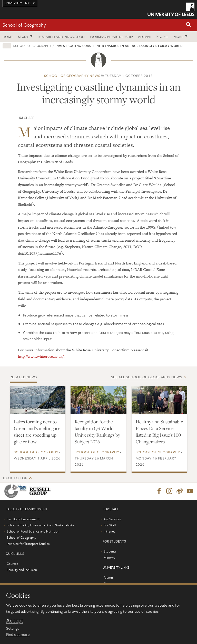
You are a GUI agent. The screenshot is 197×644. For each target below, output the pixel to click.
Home (8, 37)
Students (110, 551)
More (179, 37)
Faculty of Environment (23, 519)
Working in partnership (111, 37)
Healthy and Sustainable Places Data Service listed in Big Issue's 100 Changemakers (159, 432)
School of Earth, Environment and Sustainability (40, 525)
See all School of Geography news (146, 377)
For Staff (110, 525)
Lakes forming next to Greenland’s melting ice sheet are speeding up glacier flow (37, 432)
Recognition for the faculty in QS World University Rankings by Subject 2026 (97, 432)
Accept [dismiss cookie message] (15, 620)
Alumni (144, 37)
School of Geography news (72, 75)
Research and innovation (61, 37)
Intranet (109, 531)
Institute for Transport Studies (28, 544)
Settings (13, 628)
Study (23, 37)
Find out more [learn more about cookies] (18, 634)
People (162, 37)
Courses (12, 564)
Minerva (109, 557)
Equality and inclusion (22, 570)
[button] (189, 25)
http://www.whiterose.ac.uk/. (41, 356)
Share (29, 118)
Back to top (15, 478)
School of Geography (24, 25)
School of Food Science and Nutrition (33, 531)
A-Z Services (112, 519)
